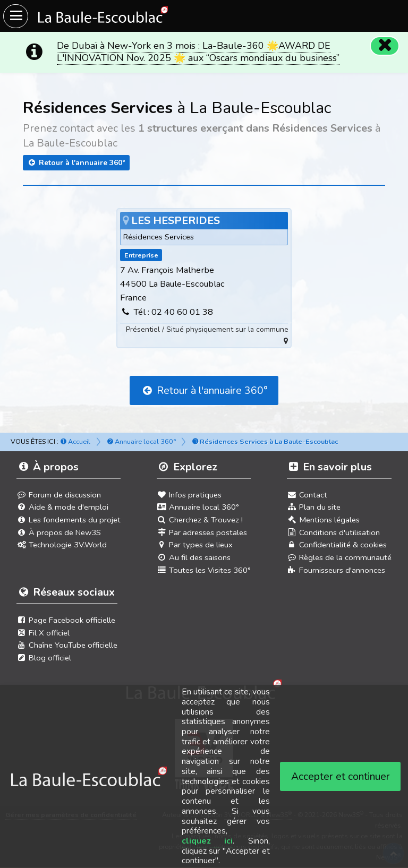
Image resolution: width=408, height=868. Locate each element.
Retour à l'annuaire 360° (76, 163)
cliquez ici (207, 841)
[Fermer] (385, 46)
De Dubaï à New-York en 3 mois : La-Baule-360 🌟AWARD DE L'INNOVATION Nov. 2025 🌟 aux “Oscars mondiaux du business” (198, 52)
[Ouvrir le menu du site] (16, 16)
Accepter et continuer (341, 776)
